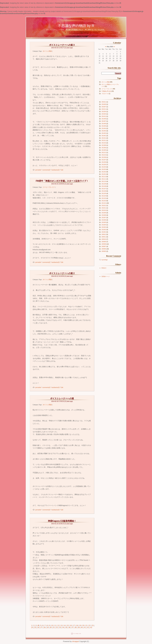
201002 (104, 230)
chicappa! (75, 641)
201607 (104, 107)
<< (106, 47)
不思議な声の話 (106, 91)
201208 (104, 157)
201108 (104, 186)
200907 (104, 247)
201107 (104, 189)
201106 (104, 191)
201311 (104, 140)
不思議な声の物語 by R (76, 26)
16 (71, 626)
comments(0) (46, 170)
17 (74, 626)
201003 (104, 227)
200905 (104, 251)
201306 (104, 148)
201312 (104, 138)
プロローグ (105, 94)
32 (57, 628)
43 (91, 628)
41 (85, 628)
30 (51, 628)
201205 (104, 165)
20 (83, 626)
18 (77, 626)
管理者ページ (106, 276)
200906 (104, 249)
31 (54, 628)
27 (41, 628)
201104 (104, 196)
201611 (104, 102)
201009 (104, 213)
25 (35, 628)
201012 (104, 206)
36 (69, 628)
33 (60, 628)
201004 (104, 225)
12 (58, 626)
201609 (104, 104)
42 (88, 628)
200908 (104, 244)
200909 (104, 242)
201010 (104, 210)
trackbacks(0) (56, 170)
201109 (104, 184)
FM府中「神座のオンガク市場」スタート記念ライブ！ (62, 181)
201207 (104, 160)
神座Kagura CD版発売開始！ (62, 521)
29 (48, 628)
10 (52, 626)
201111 (104, 179)
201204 (104, 167)
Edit (62, 170)
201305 (104, 150)
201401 (104, 136)
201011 (104, 208)
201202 (104, 172)
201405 (104, 126)
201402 (104, 133)
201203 (104, 169)
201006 (104, 220)
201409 (104, 119)
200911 (104, 237)
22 (89, 626)
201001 (104, 232)
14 (65, 626)
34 (63, 628)
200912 (104, 234)
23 (93, 626)
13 (61, 626)
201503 (104, 114)
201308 (104, 145)
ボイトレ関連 (106, 82)
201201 (104, 174)
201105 (104, 193)
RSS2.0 (104, 268)
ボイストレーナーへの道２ (62, 273)
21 (86, 626)
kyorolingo (105, 260)
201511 (104, 109)
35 (66, 628)
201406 (104, 124)
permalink (38, 170)
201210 (104, 155)
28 (45, 628)
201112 (104, 177)
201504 (104, 112)
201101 (104, 203)
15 (68, 626)
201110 (104, 181)
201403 (104, 131)
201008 (104, 215)
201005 (104, 222)
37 (72, 628)
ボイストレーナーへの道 (62, 398)
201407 (104, 121)
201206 (104, 162)
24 (32, 628)
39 (79, 628)
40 (82, 628)
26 (38, 628)
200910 (104, 239)
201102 (104, 201)
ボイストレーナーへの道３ (62, 45)
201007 (104, 218)
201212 (104, 153)
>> (114, 47)
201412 (104, 116)
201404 (104, 128)
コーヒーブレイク (107, 89)
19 (80, 626)
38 (76, 628)
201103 (104, 198)
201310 (104, 143)
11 (55, 626)
